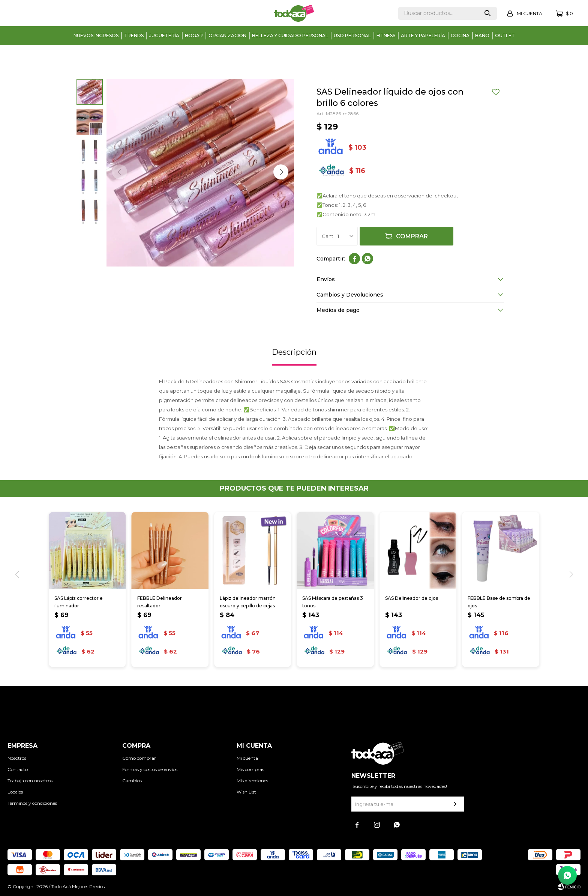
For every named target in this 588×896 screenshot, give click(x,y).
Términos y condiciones (32, 803)
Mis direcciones (252, 781)
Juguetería (164, 35)
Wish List (246, 792)
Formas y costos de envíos (150, 769)
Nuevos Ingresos (96, 35)
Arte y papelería (423, 35)
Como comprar (139, 758)
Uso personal (352, 35)
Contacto (18, 769)
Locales (15, 792)
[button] (281, 172)
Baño (482, 35)
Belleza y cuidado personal (290, 35)
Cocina (460, 35)
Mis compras (250, 769)
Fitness (386, 35)
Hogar (194, 35)
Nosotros (17, 758)
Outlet (505, 35)
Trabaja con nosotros (30, 781)
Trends (134, 35)
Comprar (412, 236)
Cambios (132, 781)
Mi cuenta (247, 758)
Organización (227, 35)
